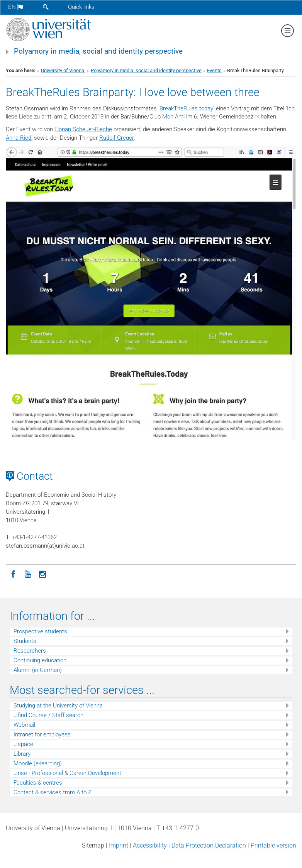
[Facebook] (13, 574)
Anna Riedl (19, 138)
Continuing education (40, 660)
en (16, 7)
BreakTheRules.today (186, 108)
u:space (23, 744)
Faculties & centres (38, 783)
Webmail (24, 725)
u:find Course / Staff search (48, 715)
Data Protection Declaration (209, 845)
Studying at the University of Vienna (58, 706)
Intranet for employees (42, 734)
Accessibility (150, 845)
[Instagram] (42, 574)
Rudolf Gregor (116, 138)
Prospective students (40, 631)
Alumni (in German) (38, 670)
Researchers (30, 651)
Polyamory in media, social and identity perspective (98, 51)
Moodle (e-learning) (38, 763)
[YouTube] (28, 574)
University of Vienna (63, 70)
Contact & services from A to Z (53, 792)
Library (22, 754)
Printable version (273, 845)
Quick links (81, 7)
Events (214, 70)
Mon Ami (173, 117)
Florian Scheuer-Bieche (83, 129)
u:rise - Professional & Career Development (67, 773)
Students (25, 641)
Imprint (119, 845)
